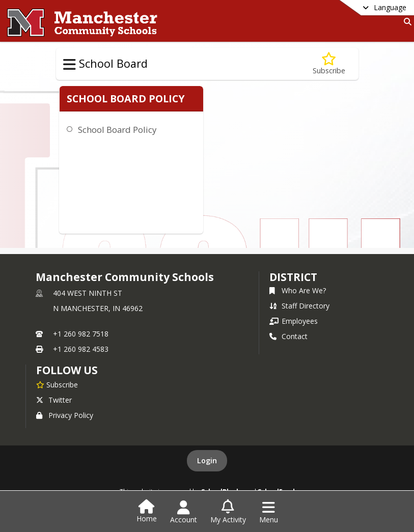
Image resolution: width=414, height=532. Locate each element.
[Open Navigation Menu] (269, 512)
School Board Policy (115, 142)
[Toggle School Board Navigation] (70, 65)
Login (207, 460)
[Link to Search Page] (406, 22)
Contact (288, 336)
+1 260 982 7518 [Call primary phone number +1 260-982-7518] (81, 334)
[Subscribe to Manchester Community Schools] (57, 384)
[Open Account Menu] (184, 512)
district (293, 277)
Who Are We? (298, 290)
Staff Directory (299, 306)
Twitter (54, 400)
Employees (294, 321)
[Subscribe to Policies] (329, 64)
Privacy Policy (65, 415)
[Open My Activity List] (228, 512)
